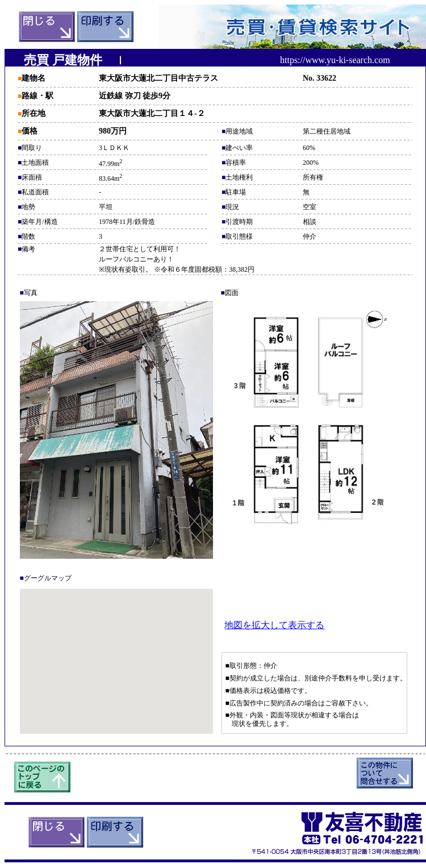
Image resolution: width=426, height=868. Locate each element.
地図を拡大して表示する (274, 625)
